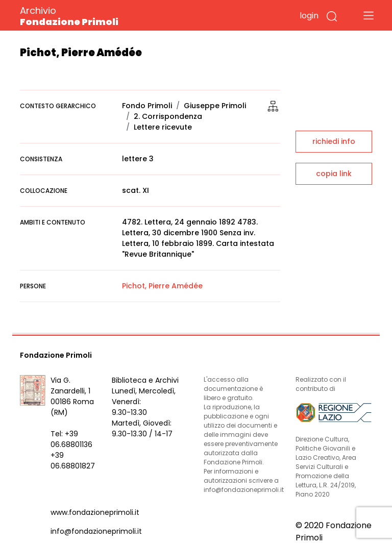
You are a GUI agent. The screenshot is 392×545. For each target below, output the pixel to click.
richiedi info (334, 141)
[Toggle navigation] (369, 15)
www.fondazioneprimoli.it (95, 512)
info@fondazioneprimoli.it (96, 531)
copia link (334, 174)
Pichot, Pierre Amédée (162, 286)
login (309, 16)
